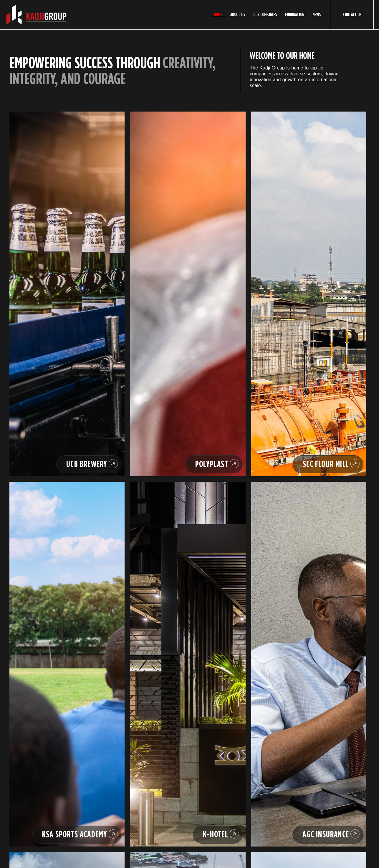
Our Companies (265, 15)
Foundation (295, 15)
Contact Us (352, 15)
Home (218, 15)
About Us (238, 15)
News (317, 15)
